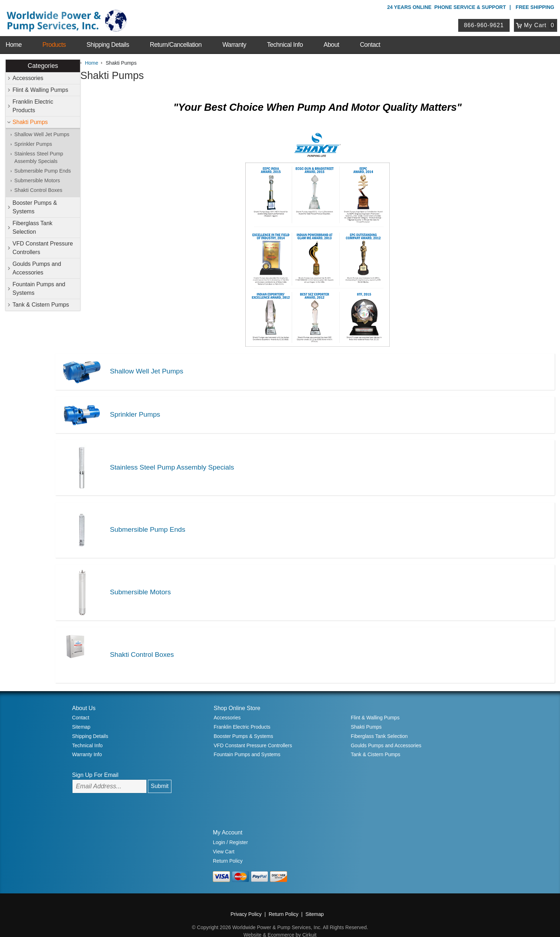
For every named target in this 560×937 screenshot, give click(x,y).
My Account (228, 819)
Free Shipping (535, 7)
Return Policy (228, 847)
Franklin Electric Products (33, 105)
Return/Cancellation (176, 40)
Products (54, 40)
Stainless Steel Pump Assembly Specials (39, 157)
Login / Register (230, 829)
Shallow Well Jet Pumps (42, 134)
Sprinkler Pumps (34, 143)
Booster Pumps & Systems (35, 206)
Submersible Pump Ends (43, 170)
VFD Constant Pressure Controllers (43, 247)
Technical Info (285, 40)
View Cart (224, 838)
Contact (370, 40)
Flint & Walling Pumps (41, 89)
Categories (43, 65)
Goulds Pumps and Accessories (37, 267)
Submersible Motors (37, 180)
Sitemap (81, 714)
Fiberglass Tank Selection (33, 227)
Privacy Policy (246, 901)
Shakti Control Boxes (39, 190)
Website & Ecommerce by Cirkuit (280, 922)
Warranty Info (87, 741)
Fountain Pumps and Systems (39, 288)
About (331, 40)
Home (14, 40)
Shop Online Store (237, 695)
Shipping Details (108, 40)
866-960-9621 (485, 23)
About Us (84, 695)
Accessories (28, 77)
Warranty (234, 40)
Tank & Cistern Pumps (41, 304)
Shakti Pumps (31, 121)
